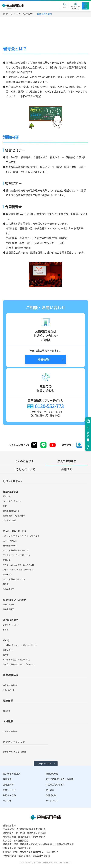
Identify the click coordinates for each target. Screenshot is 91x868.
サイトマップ (52, 801)
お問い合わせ (9, 790)
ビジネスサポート (13, 481)
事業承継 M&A (11, 675)
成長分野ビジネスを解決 (15, 600)
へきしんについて (25, 14)
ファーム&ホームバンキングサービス (18, 570)
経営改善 (7, 496)
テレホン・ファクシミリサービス (17, 555)
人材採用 (8, 721)
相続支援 (8, 701)
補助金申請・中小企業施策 (14, 516)
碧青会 (6, 655)
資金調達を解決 (10, 620)
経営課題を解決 (10, 492)
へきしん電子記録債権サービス (16, 550)
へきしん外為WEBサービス (14, 579)
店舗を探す (44, 359)
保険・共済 (8, 575)
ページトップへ (44, 763)
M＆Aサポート (9, 690)
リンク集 (7, 801)
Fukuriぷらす (8, 589)
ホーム (9, 14)
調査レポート (8, 650)
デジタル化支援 (9, 520)
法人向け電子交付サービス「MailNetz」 (20, 664)
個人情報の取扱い (12, 774)
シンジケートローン (11, 625)
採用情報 (67, 469)
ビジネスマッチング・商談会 (15, 752)
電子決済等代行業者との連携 (59, 779)
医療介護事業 (8, 604)
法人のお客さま (67, 461)
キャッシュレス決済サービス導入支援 (18, 565)
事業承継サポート (10, 685)
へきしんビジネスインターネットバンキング (21, 536)
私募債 (6, 630)
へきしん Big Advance (12, 501)
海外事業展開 (8, 609)
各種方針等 (8, 784)
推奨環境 (7, 779)
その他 (6, 640)
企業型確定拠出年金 (11, 511)
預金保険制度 (52, 774)
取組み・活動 (9, 795)
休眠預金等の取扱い (55, 784)
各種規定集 (51, 795)
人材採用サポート (10, 731)
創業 (5, 506)
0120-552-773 (49, 406)
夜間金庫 (7, 560)
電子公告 (50, 790)
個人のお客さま (24, 461)
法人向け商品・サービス (15, 531)
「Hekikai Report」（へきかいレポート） (20, 645)
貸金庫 (6, 584)
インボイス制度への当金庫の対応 (17, 660)
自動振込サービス (10, 546)
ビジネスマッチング (14, 742)
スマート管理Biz (10, 541)
